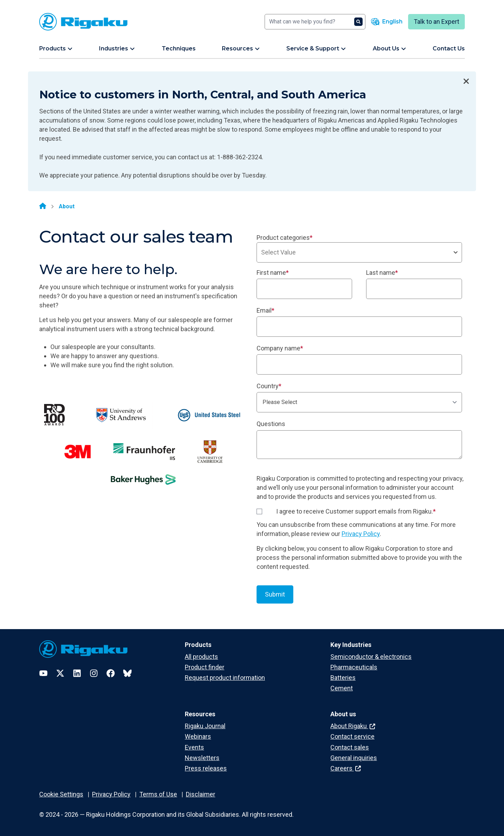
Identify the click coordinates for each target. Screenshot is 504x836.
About (67, 206)
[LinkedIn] (77, 673)
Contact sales (350, 747)
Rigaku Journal (205, 726)
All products (201, 657)
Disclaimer (201, 794)
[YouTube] (43, 673)
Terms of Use (158, 794)
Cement (342, 688)
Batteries (343, 678)
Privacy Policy (361, 534)
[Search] (315, 22)
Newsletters (202, 758)
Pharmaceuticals (354, 667)
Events (194, 747)
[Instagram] (94, 673)
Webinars (198, 736)
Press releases (206, 768)
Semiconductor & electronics (371, 657)
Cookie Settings (61, 794)
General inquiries (354, 758)
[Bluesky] (127, 673)
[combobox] (359, 252)
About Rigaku (353, 726)
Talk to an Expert (436, 22)
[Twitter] (60, 673)
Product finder (205, 667)
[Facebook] (111, 673)
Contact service (352, 736)
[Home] (43, 207)
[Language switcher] (387, 22)
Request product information (225, 678)
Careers (346, 768)
